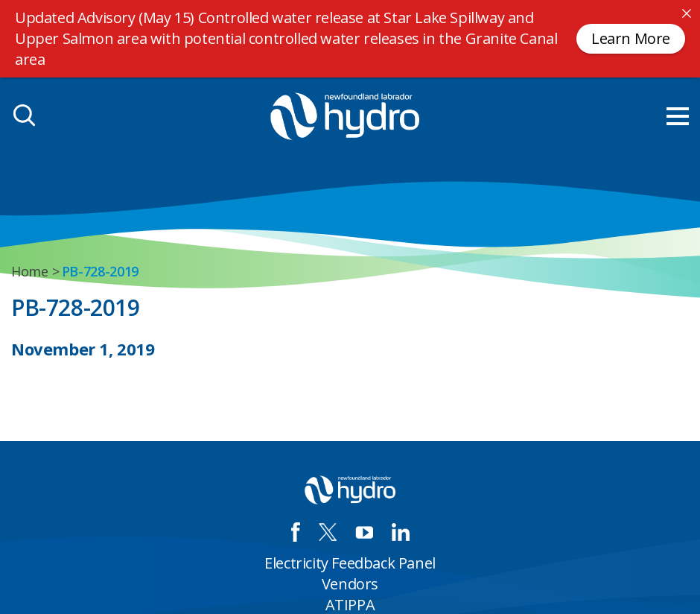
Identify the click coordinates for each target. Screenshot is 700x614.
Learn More (631, 38)
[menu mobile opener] (678, 116)
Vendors (350, 584)
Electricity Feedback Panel (350, 563)
